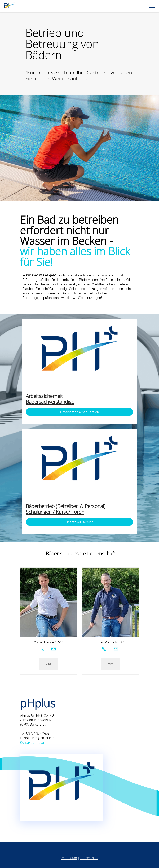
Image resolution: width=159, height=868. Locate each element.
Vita (48, 664)
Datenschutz (89, 858)
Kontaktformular (32, 742)
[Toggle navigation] (152, 6)
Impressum (69, 858)
